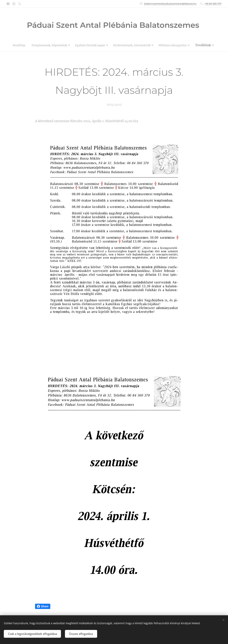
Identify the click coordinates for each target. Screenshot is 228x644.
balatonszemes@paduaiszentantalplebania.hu (170, 4)
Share (43, 606)
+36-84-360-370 (213, 4)
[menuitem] (31, 45)
